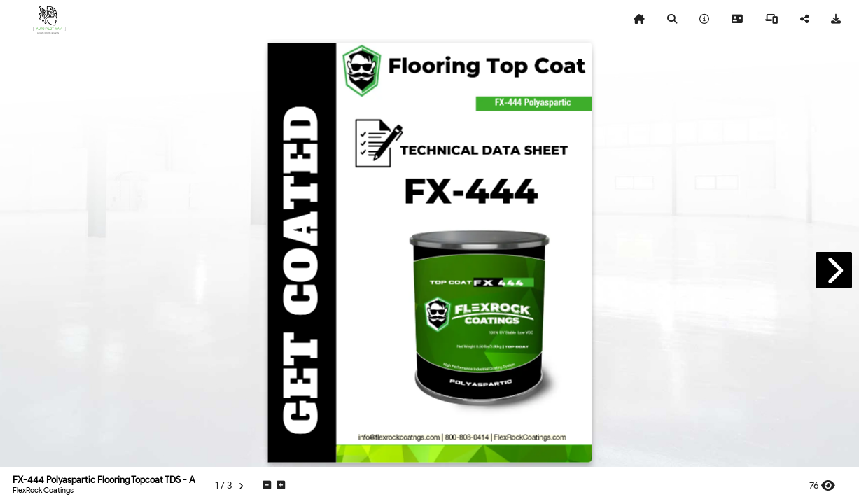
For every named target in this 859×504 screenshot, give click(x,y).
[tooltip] (639, 20)
